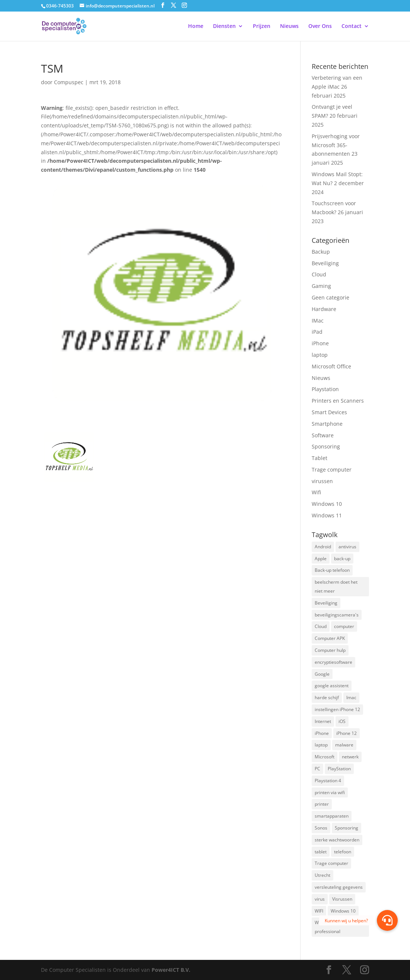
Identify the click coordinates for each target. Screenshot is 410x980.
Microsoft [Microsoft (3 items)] (325, 757)
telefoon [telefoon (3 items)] (343, 852)
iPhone (320, 343)
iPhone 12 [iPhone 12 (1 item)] (347, 733)
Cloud (319, 274)
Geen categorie (330, 297)
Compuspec (69, 82)
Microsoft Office (331, 366)
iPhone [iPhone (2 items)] (322, 733)
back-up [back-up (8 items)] (342, 559)
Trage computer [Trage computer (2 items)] (331, 863)
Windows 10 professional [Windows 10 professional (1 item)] (328, 927)
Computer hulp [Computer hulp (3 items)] (330, 650)
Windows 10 (327, 504)
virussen (322, 481)
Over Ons (320, 26)
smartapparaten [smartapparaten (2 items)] (332, 816)
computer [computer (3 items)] (344, 626)
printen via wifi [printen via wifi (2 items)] (330, 792)
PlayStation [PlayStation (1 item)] (339, 769)
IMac (318, 321)
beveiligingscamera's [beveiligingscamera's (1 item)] (337, 615)
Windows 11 (327, 515)
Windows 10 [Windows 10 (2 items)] (343, 911)
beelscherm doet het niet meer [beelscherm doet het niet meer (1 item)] (336, 586)
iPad (317, 332)
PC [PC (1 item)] (317, 769)
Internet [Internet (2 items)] (323, 721)
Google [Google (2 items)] (322, 674)
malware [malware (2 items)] (344, 745)
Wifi (316, 492)
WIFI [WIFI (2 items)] (319, 911)
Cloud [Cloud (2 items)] (321, 626)
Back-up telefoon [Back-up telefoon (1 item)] (332, 570)
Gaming (321, 286)
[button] (387, 920)
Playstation (325, 389)
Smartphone (327, 424)
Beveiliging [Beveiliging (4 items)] (326, 603)
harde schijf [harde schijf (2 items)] (327, 697)
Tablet (320, 458)
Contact (352, 26)
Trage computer (332, 470)
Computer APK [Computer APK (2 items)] (330, 638)
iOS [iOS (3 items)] (342, 721)
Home (196, 26)
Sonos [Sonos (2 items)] (321, 828)
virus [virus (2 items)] (320, 899)
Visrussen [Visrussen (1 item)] (342, 899)
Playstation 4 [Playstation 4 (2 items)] (328, 781)
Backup (321, 252)
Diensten (224, 26)
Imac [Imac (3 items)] (351, 697)
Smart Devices (329, 412)
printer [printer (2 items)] (322, 804)
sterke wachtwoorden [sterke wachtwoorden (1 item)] (337, 840)
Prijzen (262, 26)
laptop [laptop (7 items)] (321, 745)
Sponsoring (326, 446)
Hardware (324, 309)
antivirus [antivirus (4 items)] (347, 547)
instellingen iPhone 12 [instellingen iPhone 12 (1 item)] (337, 709)
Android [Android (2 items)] (323, 547)
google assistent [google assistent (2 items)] (332, 686)
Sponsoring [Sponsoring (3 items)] (347, 828)
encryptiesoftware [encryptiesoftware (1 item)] (333, 662)
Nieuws (289, 26)
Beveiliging (325, 263)
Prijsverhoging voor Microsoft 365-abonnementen (336, 145)
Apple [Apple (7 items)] (321, 559)
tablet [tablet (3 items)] (321, 852)
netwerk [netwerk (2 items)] (350, 757)
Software (323, 435)
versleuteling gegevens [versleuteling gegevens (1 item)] (339, 887)
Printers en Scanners (338, 401)
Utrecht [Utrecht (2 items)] (322, 875)
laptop (320, 355)
